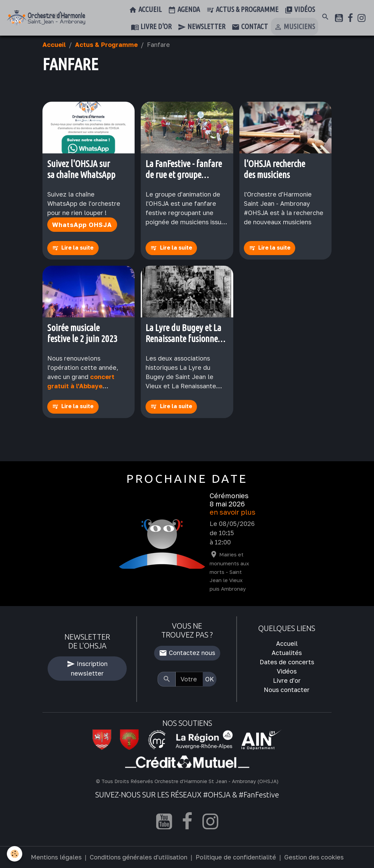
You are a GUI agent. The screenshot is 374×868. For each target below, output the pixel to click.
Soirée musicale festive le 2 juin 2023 (82, 333)
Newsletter (202, 27)
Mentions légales (56, 857)
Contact (250, 27)
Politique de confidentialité (236, 857)
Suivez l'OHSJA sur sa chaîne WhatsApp (81, 169)
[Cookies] (15, 854)
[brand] (46, 18)
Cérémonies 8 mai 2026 (229, 500)
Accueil (145, 10)
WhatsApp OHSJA (82, 225)
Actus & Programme (242, 10)
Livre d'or (151, 27)
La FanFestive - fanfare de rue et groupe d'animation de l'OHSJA (186, 169)
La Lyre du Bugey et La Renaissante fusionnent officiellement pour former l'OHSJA (185, 334)
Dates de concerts (287, 662)
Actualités (287, 653)
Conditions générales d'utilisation (139, 857)
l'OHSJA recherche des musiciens (275, 169)
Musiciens (295, 27)
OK (210, 679)
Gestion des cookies (314, 857)
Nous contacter (287, 690)
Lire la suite (77, 248)
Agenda (184, 10)
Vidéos (300, 10)
